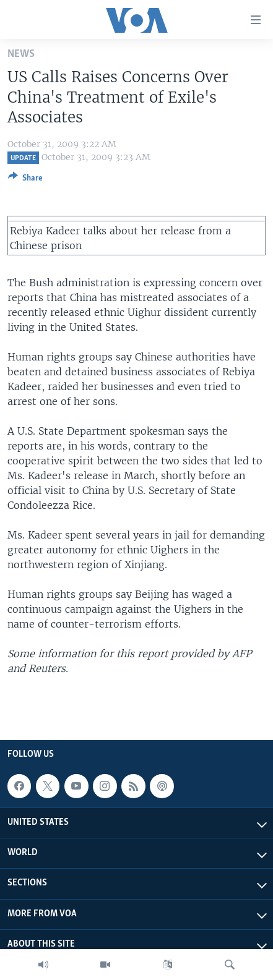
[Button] (25, 180)
